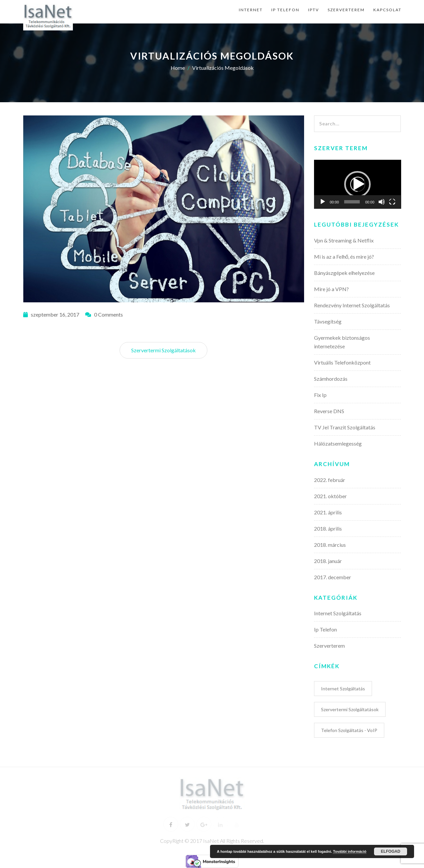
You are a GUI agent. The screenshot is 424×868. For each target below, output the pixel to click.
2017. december (333, 577)
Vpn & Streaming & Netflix (344, 240)
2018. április (328, 528)
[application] (358, 184)
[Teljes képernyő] (392, 202)
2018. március (330, 545)
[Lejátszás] (323, 202)
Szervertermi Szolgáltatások (163, 350)
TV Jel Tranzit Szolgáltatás (345, 427)
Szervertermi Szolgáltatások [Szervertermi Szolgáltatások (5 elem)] (350, 709)
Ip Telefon (285, 10)
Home (178, 68)
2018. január (328, 561)
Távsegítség (328, 321)
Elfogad (391, 851)
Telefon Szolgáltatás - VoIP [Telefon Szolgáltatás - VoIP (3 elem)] (349, 730)
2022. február (330, 480)
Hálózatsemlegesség (338, 443)
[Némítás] (382, 202)
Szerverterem (346, 10)
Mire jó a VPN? (331, 289)
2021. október (330, 496)
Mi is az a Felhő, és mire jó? (344, 257)
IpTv (314, 10)
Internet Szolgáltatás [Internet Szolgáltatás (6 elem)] (343, 689)
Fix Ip (320, 395)
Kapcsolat (387, 10)
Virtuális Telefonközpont (342, 362)
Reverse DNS (329, 411)
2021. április (328, 512)
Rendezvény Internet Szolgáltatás (352, 305)
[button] (357, 184)
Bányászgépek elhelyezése (344, 273)
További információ (350, 851)
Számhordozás (331, 379)
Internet (251, 10)
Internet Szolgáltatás (338, 613)
